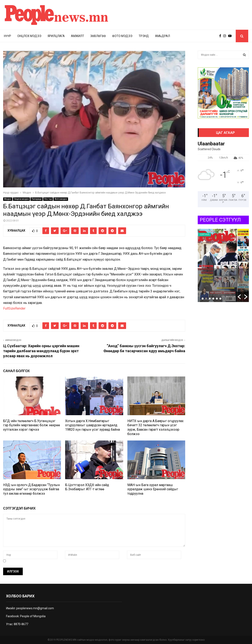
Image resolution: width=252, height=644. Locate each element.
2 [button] (206, 299)
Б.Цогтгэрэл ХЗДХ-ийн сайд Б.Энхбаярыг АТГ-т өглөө (87, 487)
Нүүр (8, 36)
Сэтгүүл (205, 235)
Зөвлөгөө (98, 36)
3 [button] (210, 299)
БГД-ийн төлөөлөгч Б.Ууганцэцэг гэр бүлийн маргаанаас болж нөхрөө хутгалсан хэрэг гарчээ (32, 425)
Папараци (37, 199)
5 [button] (217, 299)
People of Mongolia (33, 616)
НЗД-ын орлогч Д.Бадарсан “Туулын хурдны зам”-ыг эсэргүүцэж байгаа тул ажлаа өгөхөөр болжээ (31, 489)
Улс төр (48, 199)
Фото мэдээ (122, 36)
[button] (239, 297)
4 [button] (213, 299)
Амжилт (78, 36)
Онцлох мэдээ (29, 36)
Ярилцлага (56, 36)
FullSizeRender (14, 308)
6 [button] (220, 299)
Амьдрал (163, 36)
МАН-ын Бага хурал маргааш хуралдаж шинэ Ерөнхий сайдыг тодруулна (153, 489)
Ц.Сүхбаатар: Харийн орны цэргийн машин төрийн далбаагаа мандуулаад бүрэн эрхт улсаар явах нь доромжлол (41, 351)
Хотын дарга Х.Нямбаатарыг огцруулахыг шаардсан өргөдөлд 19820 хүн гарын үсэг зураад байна (92, 425)
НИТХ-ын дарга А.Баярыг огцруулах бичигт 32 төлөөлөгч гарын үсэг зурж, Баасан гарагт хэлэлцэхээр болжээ (155, 427)
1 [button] (203, 299)
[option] (223, 265)
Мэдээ (8, 199)
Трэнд (144, 36)
